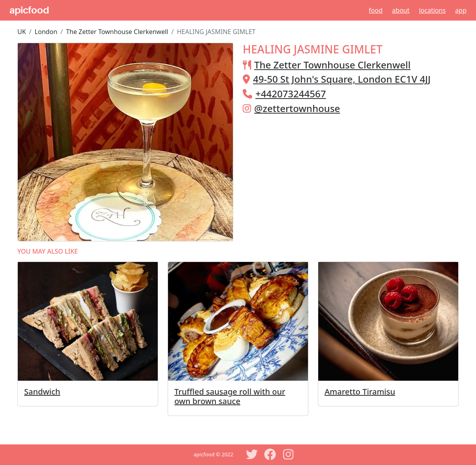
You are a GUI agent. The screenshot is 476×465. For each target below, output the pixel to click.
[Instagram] (288, 454)
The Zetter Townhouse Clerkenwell (117, 32)
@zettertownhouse (297, 108)
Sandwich (42, 392)
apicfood (29, 10)
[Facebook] (270, 454)
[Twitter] (252, 454)
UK (22, 32)
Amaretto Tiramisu (360, 392)
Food (376, 10)
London (46, 32)
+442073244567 (291, 94)
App (461, 10)
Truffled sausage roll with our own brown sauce (230, 396)
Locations (433, 10)
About (401, 10)
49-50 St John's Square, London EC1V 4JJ (342, 79)
